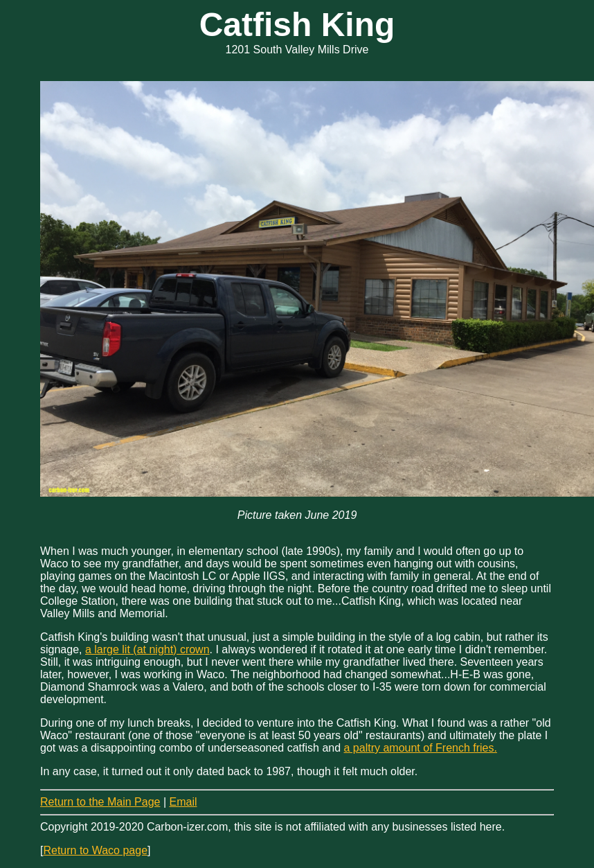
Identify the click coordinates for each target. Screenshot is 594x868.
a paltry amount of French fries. (421, 748)
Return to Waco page (95, 850)
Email (183, 802)
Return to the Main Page (100, 802)
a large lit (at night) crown (147, 649)
